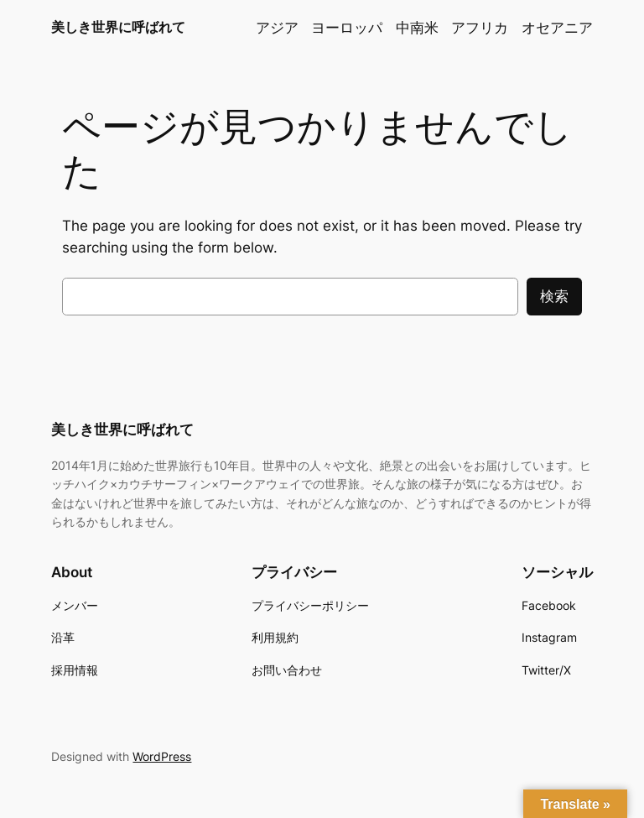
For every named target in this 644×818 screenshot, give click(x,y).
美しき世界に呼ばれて (118, 27)
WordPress (162, 756)
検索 (554, 296)
